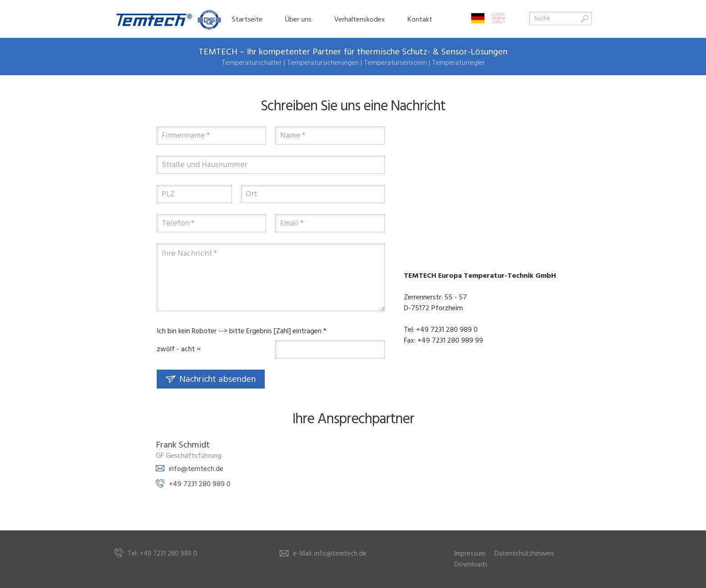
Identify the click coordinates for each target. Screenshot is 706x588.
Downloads (471, 565)
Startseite (247, 20)
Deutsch (478, 18)
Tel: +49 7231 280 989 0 (162, 554)
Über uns (298, 20)
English (498, 18)
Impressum (470, 554)
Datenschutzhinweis (524, 554)
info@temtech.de (196, 469)
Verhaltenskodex (360, 20)
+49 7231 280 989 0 (200, 484)
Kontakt (420, 20)
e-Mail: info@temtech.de (330, 554)
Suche (585, 19)
